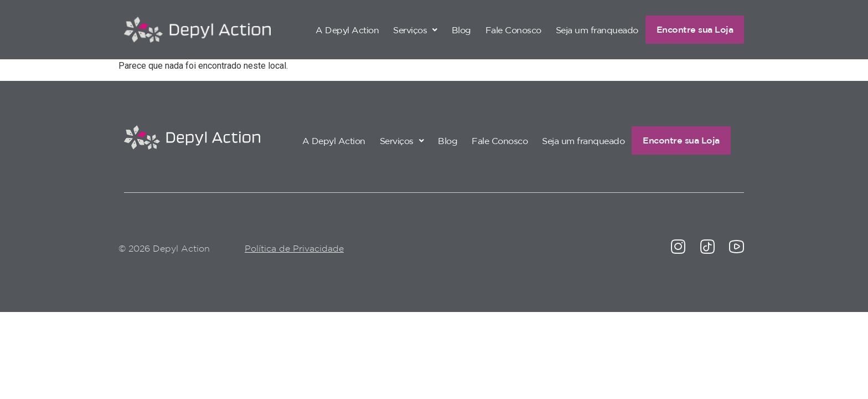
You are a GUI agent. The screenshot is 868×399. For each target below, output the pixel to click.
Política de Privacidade (294, 249)
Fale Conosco (500, 29)
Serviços (402, 29)
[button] (402, 29)
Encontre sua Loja (688, 29)
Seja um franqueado (584, 29)
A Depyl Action (334, 29)
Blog (448, 29)
